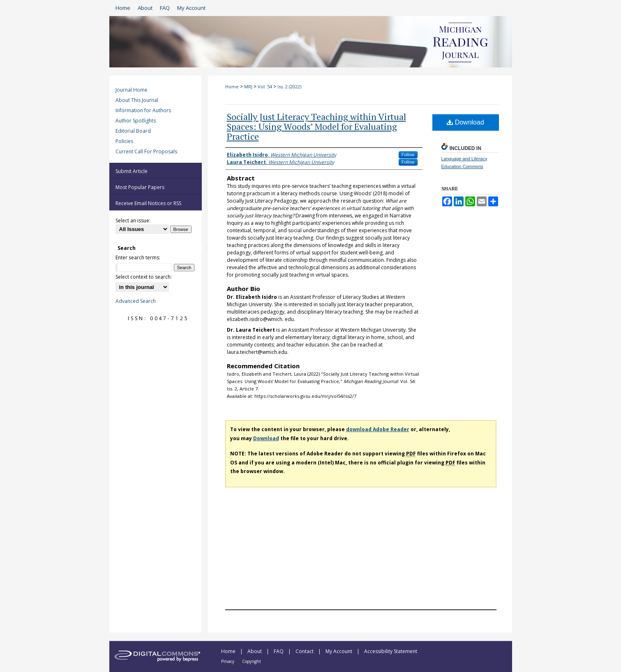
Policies (124, 141)
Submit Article (132, 171)
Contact (305, 651)
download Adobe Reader (378, 429)
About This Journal (137, 100)
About (255, 651)
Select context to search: (144, 277)
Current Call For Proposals (146, 151)
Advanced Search (136, 301)
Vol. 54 (265, 87)
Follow (408, 155)
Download (465, 122)
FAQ (279, 651)
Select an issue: (133, 221)
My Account (339, 651)
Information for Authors (143, 110)
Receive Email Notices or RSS (148, 203)
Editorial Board (133, 131)
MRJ (248, 87)
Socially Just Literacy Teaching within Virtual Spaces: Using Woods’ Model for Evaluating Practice (316, 126)
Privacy (228, 661)
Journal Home (132, 90)
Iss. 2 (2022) (289, 87)
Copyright (252, 661)
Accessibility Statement (391, 651)
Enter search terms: (138, 257)
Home (232, 87)
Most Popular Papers (140, 187)
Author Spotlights (136, 121)
